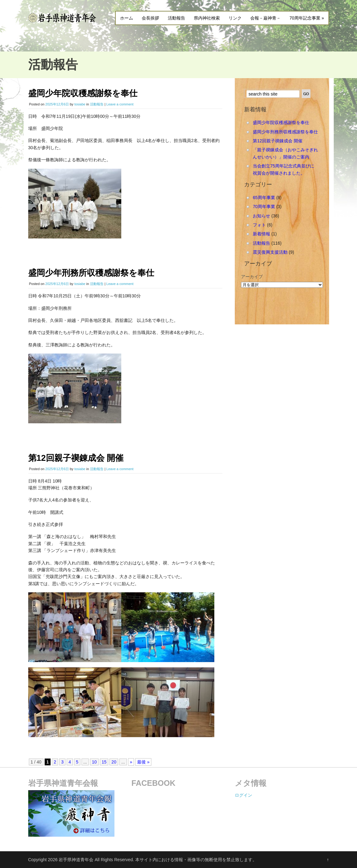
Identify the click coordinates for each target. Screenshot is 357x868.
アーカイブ (252, 277)
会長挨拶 (150, 18)
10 (94, 762)
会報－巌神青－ (266, 18)
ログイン (243, 795)
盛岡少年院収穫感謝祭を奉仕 (83, 93)
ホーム (127, 18)
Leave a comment (120, 104)
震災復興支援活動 (270, 252)
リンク (235, 18)
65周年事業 (264, 198)
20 (114, 762)
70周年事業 (264, 207)
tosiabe (80, 104)
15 (104, 762)
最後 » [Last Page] (143, 762)
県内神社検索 (207, 18)
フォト (259, 225)
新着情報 (261, 234)
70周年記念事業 (307, 18)
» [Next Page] (131, 762)
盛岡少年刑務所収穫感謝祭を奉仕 (91, 273)
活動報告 (176, 18)
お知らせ (261, 216)
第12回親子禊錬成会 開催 (76, 458)
